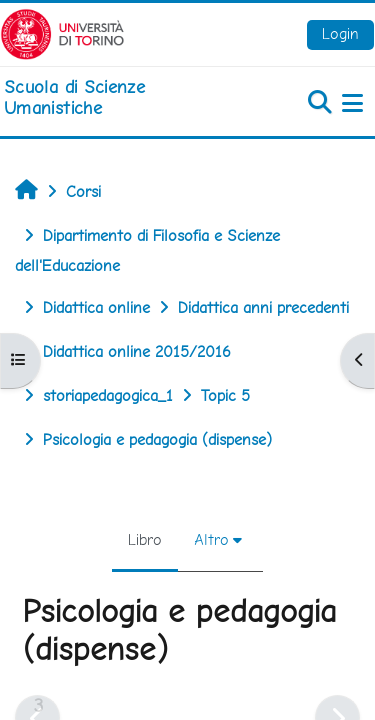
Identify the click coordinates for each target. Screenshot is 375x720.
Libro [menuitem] (145, 539)
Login (340, 33)
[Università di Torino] (62, 32)
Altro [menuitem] (211, 539)
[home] (125, 97)
